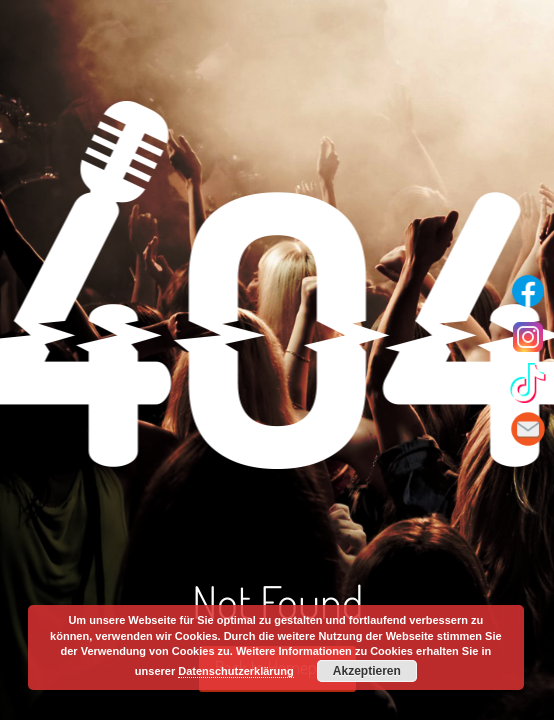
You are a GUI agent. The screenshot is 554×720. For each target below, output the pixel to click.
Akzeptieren (367, 671)
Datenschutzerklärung (236, 671)
